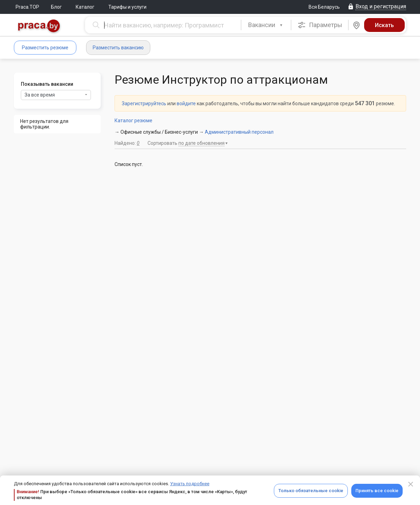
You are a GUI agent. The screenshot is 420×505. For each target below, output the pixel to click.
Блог (56, 7)
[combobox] (266, 25)
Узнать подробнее (190, 484)
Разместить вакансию (118, 48)
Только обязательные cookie (311, 491)
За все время (56, 95)
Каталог (85, 7)
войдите (186, 104)
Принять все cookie (377, 491)
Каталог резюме (133, 121)
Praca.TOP (27, 7)
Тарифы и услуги (127, 7)
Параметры (320, 25)
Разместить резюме (45, 48)
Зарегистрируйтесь (144, 104)
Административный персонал (239, 132)
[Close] (411, 484)
